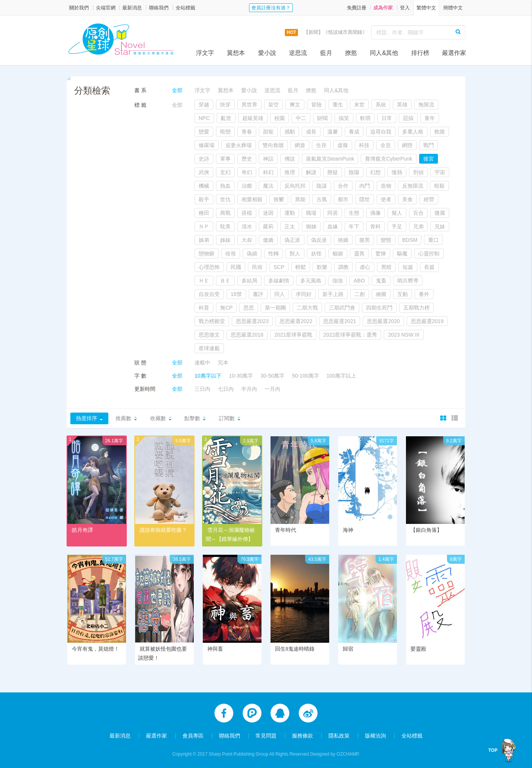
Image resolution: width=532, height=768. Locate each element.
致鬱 (279, 199)
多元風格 (311, 281)
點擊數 (192, 418)
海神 (348, 530)
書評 (258, 294)
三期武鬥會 (342, 308)
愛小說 (267, 53)
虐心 (365, 267)
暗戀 (225, 132)
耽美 (225, 226)
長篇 (429, 267)
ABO (359, 281)
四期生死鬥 (379, 308)
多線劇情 (279, 281)
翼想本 (236, 53)
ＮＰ (204, 226)
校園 (280, 118)
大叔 (247, 240)
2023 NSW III (404, 335)
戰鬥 (429, 145)
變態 (386, 240)
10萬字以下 (208, 376)
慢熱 (397, 172)
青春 (247, 132)
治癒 (247, 186)
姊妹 (225, 240)
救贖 (439, 132)
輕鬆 (301, 267)
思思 (249, 308)
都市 (343, 199)
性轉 (274, 253)
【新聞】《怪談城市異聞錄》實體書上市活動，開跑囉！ (365, 32)
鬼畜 (381, 281)
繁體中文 (426, 8)
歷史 (247, 159)
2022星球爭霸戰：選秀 (350, 335)
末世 (359, 105)
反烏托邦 (295, 186)
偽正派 (292, 240)
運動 (290, 213)
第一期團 (275, 308)
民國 (236, 267)
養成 (354, 132)
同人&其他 (384, 53)
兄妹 (440, 226)
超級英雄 (253, 118)
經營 (429, 199)
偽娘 (252, 253)
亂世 (226, 118)
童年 (430, 118)
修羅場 (207, 145)
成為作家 (383, 8)
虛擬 (343, 145)
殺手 (204, 199)
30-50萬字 (272, 376)
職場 (311, 213)
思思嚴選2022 (296, 321)
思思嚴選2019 (427, 321)
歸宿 (348, 649)
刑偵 (418, 172)
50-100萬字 (306, 376)
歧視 (231, 253)
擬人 (397, 213)
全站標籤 (185, 8)
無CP (226, 308)
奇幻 (247, 172)
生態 (354, 213)
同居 (333, 213)
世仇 (225, 199)
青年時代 (286, 530)
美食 (407, 199)
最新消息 (132, 8)
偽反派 (319, 240)
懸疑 (333, 172)
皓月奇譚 (82, 530)
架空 (274, 105)
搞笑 (344, 118)
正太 (290, 226)
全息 (386, 145)
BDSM (410, 240)
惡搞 (408, 118)
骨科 (375, 226)
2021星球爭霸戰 (293, 335)
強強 (337, 281)
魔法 (268, 186)
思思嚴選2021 (340, 321)
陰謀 (322, 186)
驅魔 (402, 253)
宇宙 (440, 172)
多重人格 (413, 132)
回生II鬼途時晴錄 (295, 649)
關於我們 (79, 8)
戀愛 (204, 132)
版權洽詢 (375, 735)
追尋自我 (381, 132)
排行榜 (420, 53)
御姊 (311, 226)
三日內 (202, 389)
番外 (424, 294)
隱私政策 (339, 735)
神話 (268, 159)
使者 (386, 199)
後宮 (429, 159)
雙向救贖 (273, 145)
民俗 (257, 267)
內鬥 (365, 186)
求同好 (304, 294)
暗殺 (439, 186)
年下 (354, 226)
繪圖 (381, 294)
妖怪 (316, 253)
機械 (204, 186)
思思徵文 (209, 335)
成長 (311, 132)
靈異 (359, 253)
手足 (397, 226)
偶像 (375, 213)
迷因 (268, 213)
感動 (290, 132)
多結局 (249, 281)
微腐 (440, 213)
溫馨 (333, 132)
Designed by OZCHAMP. (335, 753)
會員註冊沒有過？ (271, 8)
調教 (344, 267)
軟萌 (365, 118)
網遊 (300, 145)
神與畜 (215, 649)
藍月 (326, 53)
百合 (418, 213)
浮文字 (205, 53)
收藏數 (158, 418)
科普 (204, 308)
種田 (204, 213)
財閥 (322, 118)
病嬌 (343, 240)
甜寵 (268, 132)
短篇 (408, 267)
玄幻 (225, 172)
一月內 (272, 389)
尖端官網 (106, 8)
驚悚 (381, 253)
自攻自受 (209, 294)
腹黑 (365, 240)
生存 (321, 145)
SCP (279, 267)
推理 (290, 172)
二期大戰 (307, 308)
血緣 (333, 226)
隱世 (365, 199)
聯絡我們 (159, 8)
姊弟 (204, 240)
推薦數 (123, 418)
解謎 (311, 172)
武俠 (204, 172)
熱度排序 (87, 418)
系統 (381, 105)
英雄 (402, 105)
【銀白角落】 (426, 530)
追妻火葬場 (239, 145)
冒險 (316, 105)
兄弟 (418, 226)
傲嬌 (268, 240)
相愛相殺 (252, 199)
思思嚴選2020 (383, 321)
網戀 (407, 145)
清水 (247, 226)
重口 (433, 240)
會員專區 (193, 735)
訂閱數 (227, 418)
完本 (223, 363)
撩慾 (351, 53)
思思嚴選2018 (247, 335)
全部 (177, 90)
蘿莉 (268, 226)
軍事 (225, 159)
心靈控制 (429, 253)
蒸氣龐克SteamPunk (330, 159)
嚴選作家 (454, 53)
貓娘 (338, 253)
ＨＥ (204, 281)
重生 (338, 105)
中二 (301, 118)
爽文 (295, 105)
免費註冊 (357, 8)
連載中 (202, 363)
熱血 (225, 186)
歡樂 (322, 267)
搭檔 (247, 213)
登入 (405, 8)
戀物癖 (207, 253)
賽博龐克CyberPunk (388, 159)
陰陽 (354, 172)
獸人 (295, 253)
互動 (403, 294)
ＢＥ (225, 281)
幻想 (375, 172)
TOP (493, 750)
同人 (280, 294)
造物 (386, 186)
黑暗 (386, 267)
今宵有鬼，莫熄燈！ (96, 649)
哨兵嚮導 (408, 281)
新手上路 (333, 294)
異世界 (249, 105)
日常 (387, 118)
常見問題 (266, 735)
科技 (364, 145)
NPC (204, 118)
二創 (360, 294)
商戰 (225, 213)
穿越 (204, 105)
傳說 (290, 159)
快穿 (225, 105)
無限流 (426, 105)
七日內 (226, 389)
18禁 (236, 294)
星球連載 (209, 348)
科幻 (268, 172)
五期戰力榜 (416, 308)
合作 (343, 186)
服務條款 (302, 735)
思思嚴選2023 (252, 321)
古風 (322, 199)
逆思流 (298, 53)
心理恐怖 (209, 267)
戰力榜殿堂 (212, 321)
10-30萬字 (241, 376)
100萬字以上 (341, 376)
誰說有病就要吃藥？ (163, 530)
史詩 (204, 159)
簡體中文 (453, 8)
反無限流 (413, 186)
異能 (300, 199)
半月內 (249, 389)
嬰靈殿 (418, 649)
